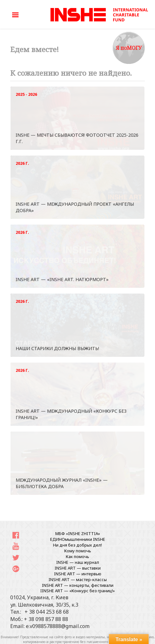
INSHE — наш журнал (78, 562)
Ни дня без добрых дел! (77, 545)
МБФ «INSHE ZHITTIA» (78, 533)
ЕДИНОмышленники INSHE (78, 539)
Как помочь (77, 556)
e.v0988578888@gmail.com (58, 626)
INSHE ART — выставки (78, 568)
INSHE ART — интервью (78, 574)
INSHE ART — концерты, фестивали (78, 585)
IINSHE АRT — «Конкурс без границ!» (77, 591)
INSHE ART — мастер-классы (78, 579)
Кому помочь (78, 551)
